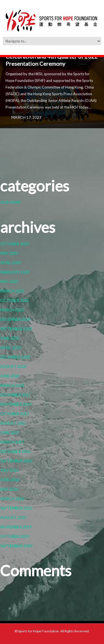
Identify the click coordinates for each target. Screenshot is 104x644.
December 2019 (15, 319)
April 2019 (10, 347)
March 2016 (12, 498)
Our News (10, 202)
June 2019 (10, 338)
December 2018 (15, 357)
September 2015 (16, 508)
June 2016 (10, 480)
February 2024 (15, 272)
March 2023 (12, 291)
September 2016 (16, 461)
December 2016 (15, 451)
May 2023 (9, 281)
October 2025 (14, 244)
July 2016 (9, 470)
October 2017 (14, 413)
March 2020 (12, 310)
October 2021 (14, 300)
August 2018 (13, 366)
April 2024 (10, 262)
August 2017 (13, 423)
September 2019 (16, 329)
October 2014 (14, 536)
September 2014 (16, 546)
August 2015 (13, 517)
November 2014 (16, 527)
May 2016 (9, 489)
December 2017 (15, 395)
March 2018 (12, 385)
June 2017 (10, 432)
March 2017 (12, 442)
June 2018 (10, 376)
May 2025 (9, 253)
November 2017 (16, 404)
